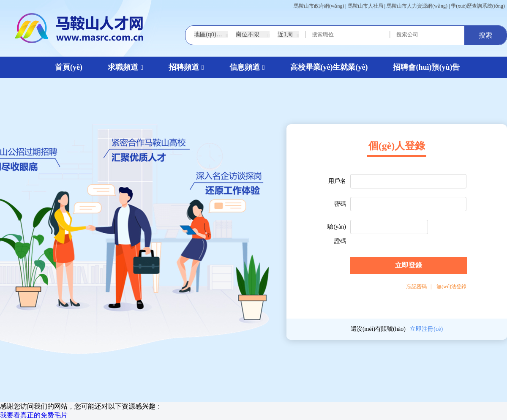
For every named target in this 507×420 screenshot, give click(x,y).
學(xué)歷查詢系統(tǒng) (478, 6)
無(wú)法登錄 (451, 286)
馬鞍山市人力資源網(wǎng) (417, 6)
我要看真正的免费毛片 (34, 415)
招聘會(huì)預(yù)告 (426, 67)
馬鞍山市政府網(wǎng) (319, 6)
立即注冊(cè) (426, 329)
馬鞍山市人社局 (365, 6)
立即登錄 (409, 265)
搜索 (485, 35)
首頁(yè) (69, 67)
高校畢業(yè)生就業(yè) (329, 67)
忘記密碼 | (419, 286)
